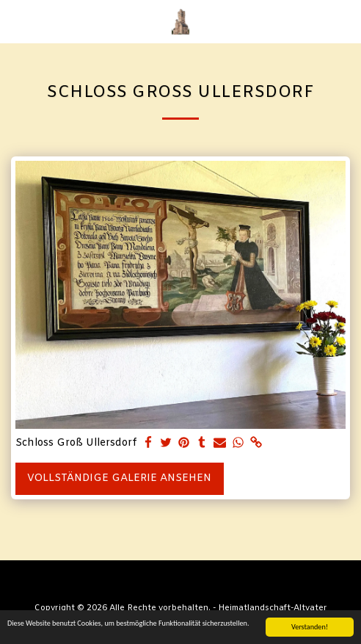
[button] (16, 21)
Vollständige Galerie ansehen (119, 478)
